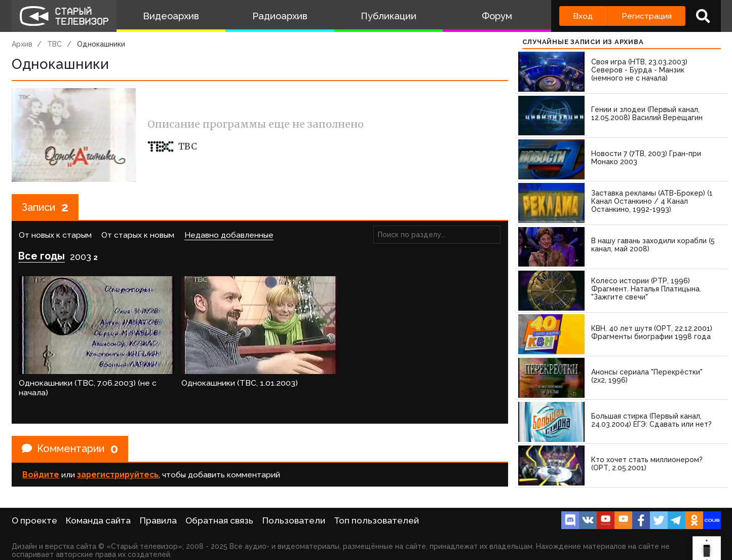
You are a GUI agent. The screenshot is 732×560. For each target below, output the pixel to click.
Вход (583, 16)
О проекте (34, 520)
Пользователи (294, 520)
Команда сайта (98, 520)
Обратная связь (219, 520)
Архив (22, 44)
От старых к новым (138, 235)
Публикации (389, 16)
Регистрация (647, 16)
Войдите (41, 475)
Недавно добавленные (229, 235)
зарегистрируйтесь (118, 475)
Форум (497, 16)
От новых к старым (55, 235)
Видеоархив (171, 16)
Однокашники (101, 44)
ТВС (54, 44)
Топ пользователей (376, 520)
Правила (158, 520)
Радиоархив (280, 16)
